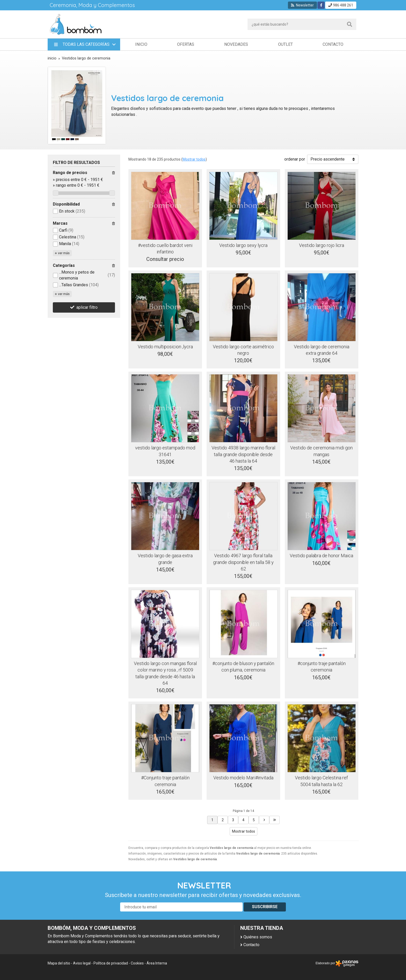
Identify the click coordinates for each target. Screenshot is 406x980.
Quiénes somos (258, 937)
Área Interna (157, 963)
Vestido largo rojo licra (322, 245)
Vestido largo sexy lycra (243, 245)
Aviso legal (82, 963)
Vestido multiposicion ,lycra (165, 347)
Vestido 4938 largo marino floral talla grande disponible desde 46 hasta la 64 (243, 454)
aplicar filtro (87, 307)
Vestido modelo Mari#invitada (243, 778)
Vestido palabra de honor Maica (321, 556)
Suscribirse (265, 907)
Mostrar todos (194, 159)
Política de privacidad (111, 963)
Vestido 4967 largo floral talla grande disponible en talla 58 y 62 (243, 562)
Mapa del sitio (59, 963)
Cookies (137, 963)
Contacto (251, 945)
